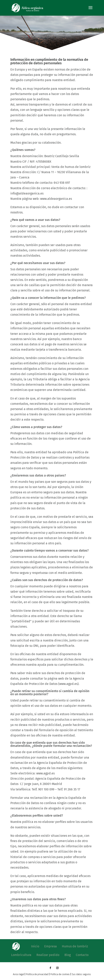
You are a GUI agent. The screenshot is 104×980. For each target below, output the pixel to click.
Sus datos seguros (81, 974)
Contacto (82, 955)
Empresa (51, 946)
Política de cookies (60, 974)
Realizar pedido (48, 955)
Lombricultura (21, 955)
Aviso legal (18, 974)
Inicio (35, 946)
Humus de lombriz (75, 946)
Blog (68, 955)
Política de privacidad (37, 974)
